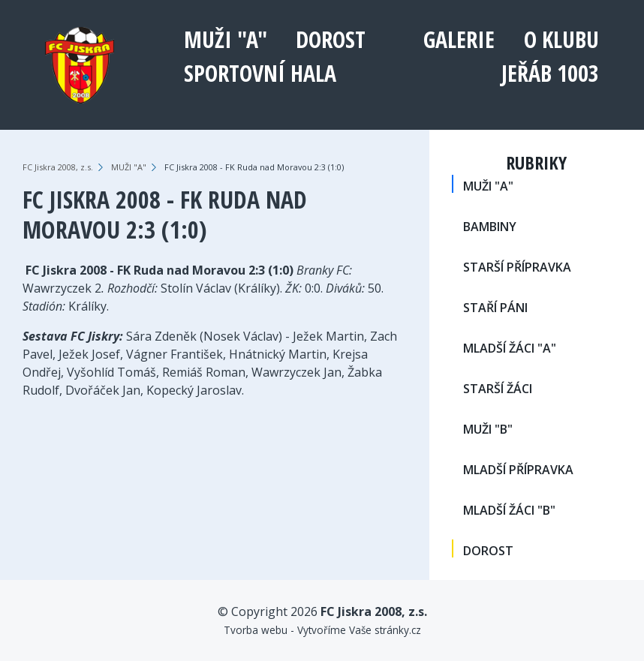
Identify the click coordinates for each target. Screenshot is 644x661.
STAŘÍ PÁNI (495, 308)
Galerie (459, 39)
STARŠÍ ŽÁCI (498, 389)
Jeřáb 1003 (550, 73)
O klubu (561, 39)
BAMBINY (490, 227)
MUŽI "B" (488, 429)
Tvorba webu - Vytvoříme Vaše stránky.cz (322, 630)
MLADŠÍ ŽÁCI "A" (510, 348)
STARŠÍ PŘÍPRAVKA (517, 267)
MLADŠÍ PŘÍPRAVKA (518, 470)
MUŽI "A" (226, 39)
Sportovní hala (260, 73)
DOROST (331, 39)
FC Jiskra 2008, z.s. (58, 167)
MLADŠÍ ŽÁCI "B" (509, 510)
